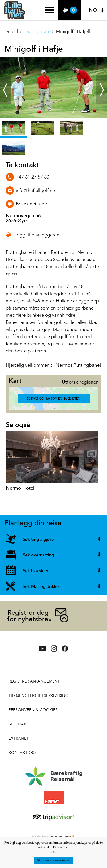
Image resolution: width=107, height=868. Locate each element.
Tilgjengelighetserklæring (39, 696)
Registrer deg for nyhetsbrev (30, 616)
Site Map (17, 724)
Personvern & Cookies (33, 710)
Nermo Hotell (21, 488)
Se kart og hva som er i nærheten (53, 399)
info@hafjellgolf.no (35, 191)
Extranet (19, 738)
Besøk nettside (31, 204)
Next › (102, 81)
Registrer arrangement (34, 681)
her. (54, 851)
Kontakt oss (23, 753)
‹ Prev (5, 81)
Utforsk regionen (80, 382)
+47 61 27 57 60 (32, 177)
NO (93, 10)
